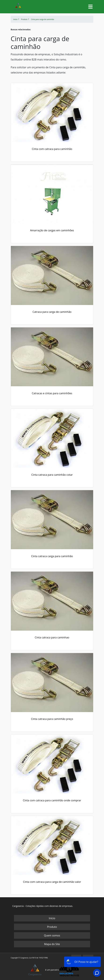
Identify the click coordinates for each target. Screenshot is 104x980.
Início (52, 918)
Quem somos (52, 935)
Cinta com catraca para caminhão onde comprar (52, 800)
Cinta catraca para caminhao (52, 637)
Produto (52, 927)
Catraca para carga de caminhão (52, 312)
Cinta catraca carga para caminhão (52, 556)
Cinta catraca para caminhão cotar (52, 475)
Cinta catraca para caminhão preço (52, 719)
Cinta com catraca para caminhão (52, 149)
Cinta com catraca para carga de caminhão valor (52, 882)
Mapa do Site (52, 944)
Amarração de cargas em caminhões (52, 230)
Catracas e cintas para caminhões (52, 393)
